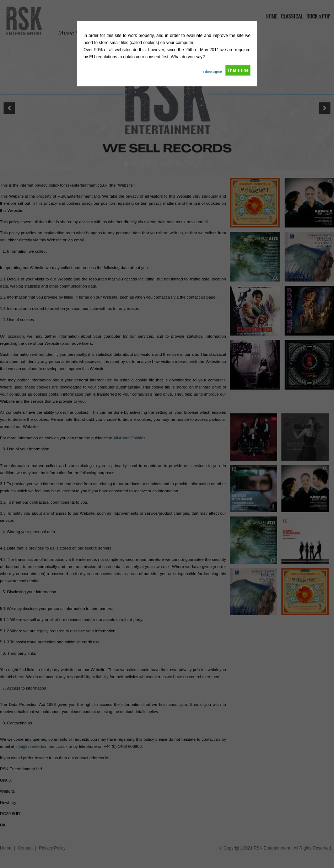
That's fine (238, 70)
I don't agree (213, 72)
